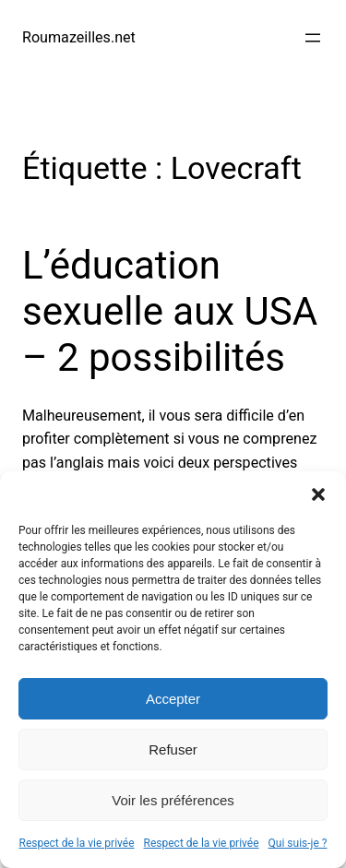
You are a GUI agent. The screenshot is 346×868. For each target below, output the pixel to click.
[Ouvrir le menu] (313, 38)
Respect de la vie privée (77, 843)
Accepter (173, 699)
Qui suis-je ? (298, 843)
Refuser (173, 749)
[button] (318, 494)
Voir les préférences (173, 800)
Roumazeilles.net (79, 37)
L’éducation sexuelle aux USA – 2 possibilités (170, 312)
